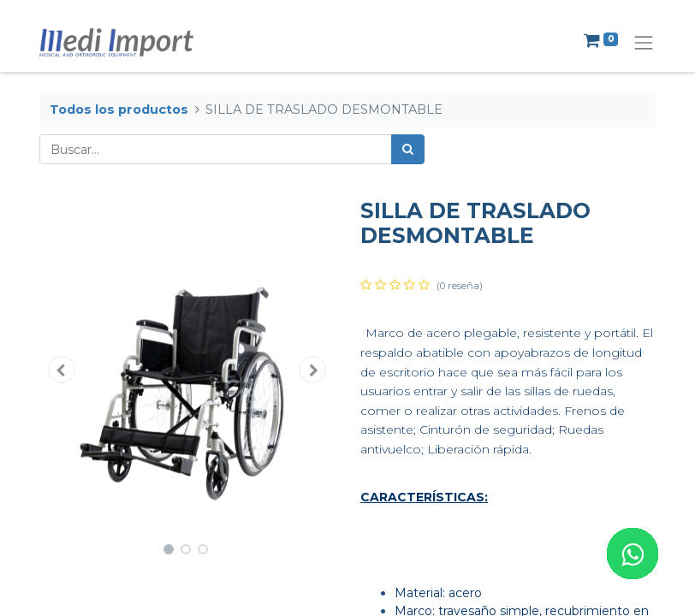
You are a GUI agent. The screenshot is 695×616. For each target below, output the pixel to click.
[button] (62, 370)
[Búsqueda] (408, 149)
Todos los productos (119, 110)
